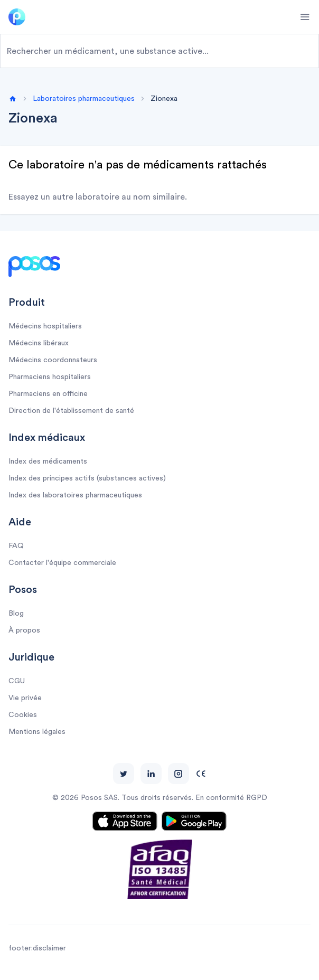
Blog (16, 614)
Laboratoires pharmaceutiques (84, 99)
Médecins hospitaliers (45, 326)
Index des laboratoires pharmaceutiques (75, 495)
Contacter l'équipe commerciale (62, 563)
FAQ (16, 546)
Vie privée (25, 698)
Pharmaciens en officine (48, 394)
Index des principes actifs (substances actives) (87, 478)
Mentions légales (37, 732)
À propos (24, 630)
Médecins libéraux (39, 343)
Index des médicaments (48, 461)
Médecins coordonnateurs (53, 360)
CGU (17, 681)
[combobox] (159, 51)
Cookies (23, 715)
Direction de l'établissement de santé (71, 411)
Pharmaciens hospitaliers (50, 377)
